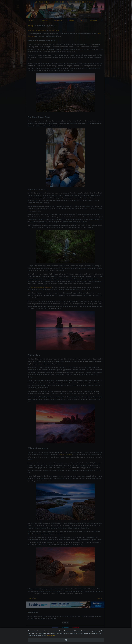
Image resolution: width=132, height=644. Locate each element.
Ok (66, 640)
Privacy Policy (51, 635)
